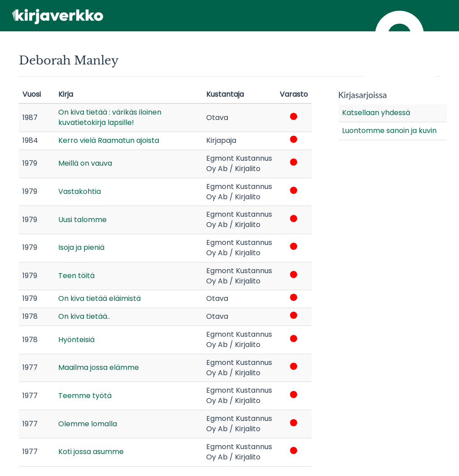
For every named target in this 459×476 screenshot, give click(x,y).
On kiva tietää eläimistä (100, 298)
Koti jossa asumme (91, 452)
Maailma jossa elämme (99, 367)
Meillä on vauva (85, 163)
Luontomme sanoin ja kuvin (389, 131)
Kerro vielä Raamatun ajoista (109, 140)
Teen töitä (76, 276)
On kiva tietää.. (84, 316)
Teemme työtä (85, 396)
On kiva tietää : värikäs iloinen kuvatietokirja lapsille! (110, 117)
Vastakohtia (80, 191)
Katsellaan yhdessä (376, 113)
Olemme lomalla (88, 424)
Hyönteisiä (76, 340)
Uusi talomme (82, 220)
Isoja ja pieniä (81, 247)
